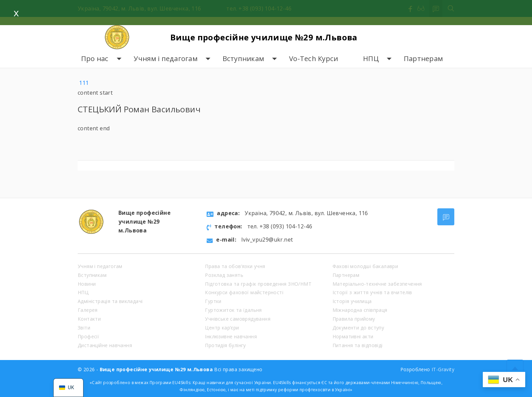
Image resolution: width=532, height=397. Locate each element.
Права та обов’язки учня (235, 266)
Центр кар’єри (222, 328)
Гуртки (213, 301)
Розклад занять (224, 275)
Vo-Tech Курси (313, 59)
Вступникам (243, 59)
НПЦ (371, 59)
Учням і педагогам (166, 59)
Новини (87, 284)
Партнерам (423, 59)
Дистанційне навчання (105, 345)
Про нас (95, 59)
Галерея (88, 310)
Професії (88, 336)
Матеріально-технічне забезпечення (377, 284)
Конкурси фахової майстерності (244, 292)
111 (84, 83)
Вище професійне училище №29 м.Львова (264, 37)
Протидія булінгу (225, 345)
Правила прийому (354, 319)
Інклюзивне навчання (231, 336)
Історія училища (352, 301)
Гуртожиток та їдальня (233, 310)
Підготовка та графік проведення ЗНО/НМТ (258, 284)
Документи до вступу (358, 328)
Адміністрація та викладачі (110, 301)
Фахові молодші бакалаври (365, 266)
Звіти (84, 328)
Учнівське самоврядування (238, 319)
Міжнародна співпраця (360, 310)
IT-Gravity (443, 369)
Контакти (89, 319)
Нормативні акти (353, 336)
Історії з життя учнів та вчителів (372, 292)
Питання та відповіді (358, 345)
